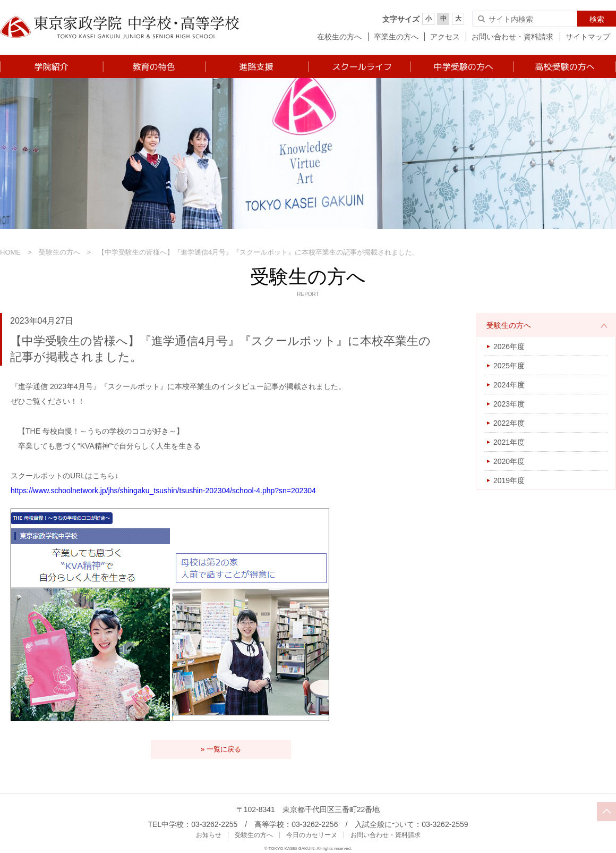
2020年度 (509, 461)
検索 (597, 19)
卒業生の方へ (396, 37)
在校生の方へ (339, 37)
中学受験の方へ (461, 66)
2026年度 (509, 347)
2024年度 (509, 385)
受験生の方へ (59, 252)
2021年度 (509, 442)
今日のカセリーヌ (312, 835)
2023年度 (509, 404)
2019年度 (509, 480)
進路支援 (256, 66)
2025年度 (509, 366)
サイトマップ (588, 37)
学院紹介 (51, 66)
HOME (10, 252)
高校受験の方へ (564, 66)
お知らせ (209, 835)
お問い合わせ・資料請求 (512, 37)
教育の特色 (154, 66)
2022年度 (509, 423)
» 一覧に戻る (221, 749)
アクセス (445, 37)
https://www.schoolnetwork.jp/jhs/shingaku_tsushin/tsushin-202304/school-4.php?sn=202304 (163, 491)
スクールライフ (359, 66)
